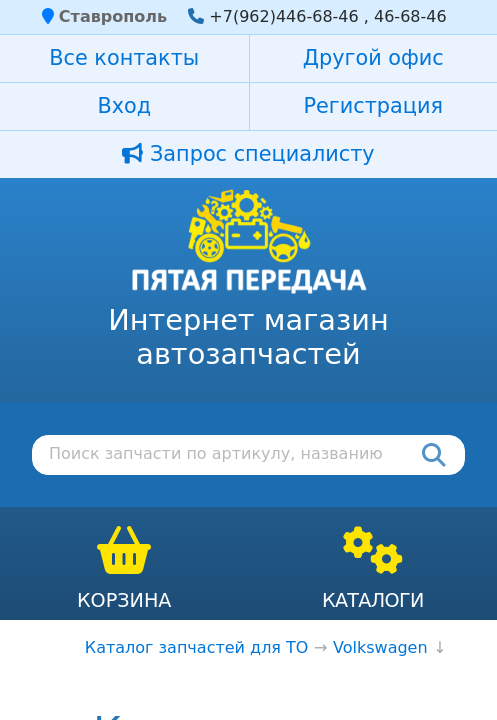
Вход (124, 106)
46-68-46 (410, 16)
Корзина (124, 600)
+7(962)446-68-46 (283, 16)
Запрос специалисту (248, 154)
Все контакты (124, 58)
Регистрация (373, 106)
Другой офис (373, 58)
